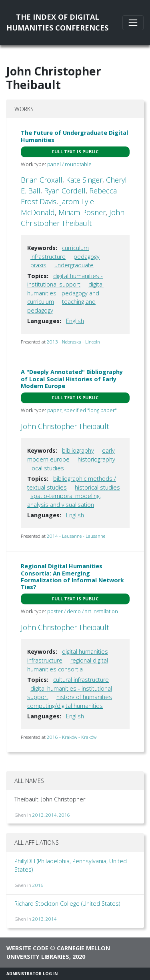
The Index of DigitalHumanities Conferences (57, 22)
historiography (96, 459)
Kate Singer (84, 180)
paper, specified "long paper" (82, 410)
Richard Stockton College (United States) (67, 904)
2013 (38, 815)
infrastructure (48, 257)
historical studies (97, 487)
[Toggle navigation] (133, 23)
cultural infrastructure (81, 680)
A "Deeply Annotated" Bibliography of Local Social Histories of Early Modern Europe (72, 379)
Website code (27, 948)
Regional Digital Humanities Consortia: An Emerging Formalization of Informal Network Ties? (72, 576)
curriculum (75, 248)
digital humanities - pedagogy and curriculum (65, 293)
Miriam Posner (82, 212)
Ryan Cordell (65, 191)
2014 (51, 815)
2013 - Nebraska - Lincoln (73, 342)
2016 (64, 815)
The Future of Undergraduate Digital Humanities (74, 136)
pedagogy (87, 257)
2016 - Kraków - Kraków (72, 737)
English (75, 321)
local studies (47, 468)
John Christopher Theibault (65, 426)
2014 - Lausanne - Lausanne (76, 536)
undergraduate (74, 265)
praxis (38, 265)
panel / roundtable (69, 164)
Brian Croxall (42, 180)
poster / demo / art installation (83, 611)
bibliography (78, 450)
